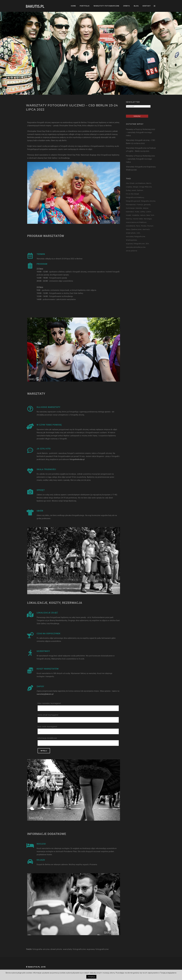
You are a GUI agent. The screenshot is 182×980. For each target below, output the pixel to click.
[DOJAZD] (30, 862)
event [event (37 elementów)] (134, 190)
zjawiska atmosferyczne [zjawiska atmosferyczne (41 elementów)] (136, 247)
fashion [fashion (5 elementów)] (140, 190)
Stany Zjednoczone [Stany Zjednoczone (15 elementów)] (134, 229)
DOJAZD (41, 860)
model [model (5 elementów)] (129, 215)
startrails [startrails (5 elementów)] (146, 229)
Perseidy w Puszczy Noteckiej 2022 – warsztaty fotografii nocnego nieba (140, 132)
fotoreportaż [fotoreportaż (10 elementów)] (131, 205)
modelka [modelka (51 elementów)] (136, 215)
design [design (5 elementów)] (136, 187)
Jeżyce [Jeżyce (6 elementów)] (146, 208)
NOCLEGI (41, 844)
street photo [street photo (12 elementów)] (131, 233)
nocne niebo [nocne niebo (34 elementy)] (138, 219)
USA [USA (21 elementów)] (138, 233)
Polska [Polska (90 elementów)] (144, 226)
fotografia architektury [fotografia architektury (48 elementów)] (135, 197)
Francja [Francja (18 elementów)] (140, 205)
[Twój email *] (138, 106)
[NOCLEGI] (30, 845)
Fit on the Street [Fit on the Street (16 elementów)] (132, 194)
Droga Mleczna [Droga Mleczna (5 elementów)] (146, 187)
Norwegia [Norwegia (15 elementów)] (148, 219)
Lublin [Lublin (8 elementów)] (149, 212)
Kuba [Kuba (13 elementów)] (137, 212)
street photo (56, 949)
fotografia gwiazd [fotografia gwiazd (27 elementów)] (133, 201)
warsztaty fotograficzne (74, 949)
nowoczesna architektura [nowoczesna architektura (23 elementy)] (136, 222)
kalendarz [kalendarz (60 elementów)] (130, 212)
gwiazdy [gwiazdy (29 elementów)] (147, 205)
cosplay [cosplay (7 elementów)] (129, 187)
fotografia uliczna (41, 949)
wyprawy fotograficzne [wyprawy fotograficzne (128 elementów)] (135, 244)
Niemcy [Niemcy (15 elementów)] (129, 219)
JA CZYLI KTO (44, 449)
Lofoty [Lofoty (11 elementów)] (143, 212)
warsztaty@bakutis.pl (45, 694)
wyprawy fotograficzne (98, 949)
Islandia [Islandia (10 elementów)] (139, 208)
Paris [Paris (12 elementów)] (138, 226)
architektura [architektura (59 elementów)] (140, 183)
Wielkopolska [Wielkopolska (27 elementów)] (131, 240)
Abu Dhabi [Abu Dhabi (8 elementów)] (130, 183)
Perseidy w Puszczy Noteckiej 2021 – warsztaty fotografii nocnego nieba (140, 159)
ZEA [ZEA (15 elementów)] (147, 244)
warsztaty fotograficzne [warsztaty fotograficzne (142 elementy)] (136, 237)
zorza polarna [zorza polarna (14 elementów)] (132, 251)
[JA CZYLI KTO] (30, 450)
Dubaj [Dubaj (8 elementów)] (128, 190)
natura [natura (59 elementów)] (143, 215)
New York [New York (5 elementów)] (150, 215)
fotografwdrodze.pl (77, 459)
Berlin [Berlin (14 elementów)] (149, 183)
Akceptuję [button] (91, 977)
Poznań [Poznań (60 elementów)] (150, 226)
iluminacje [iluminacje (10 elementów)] (130, 208)
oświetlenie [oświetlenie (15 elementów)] (131, 226)
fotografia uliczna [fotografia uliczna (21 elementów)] (148, 201)
